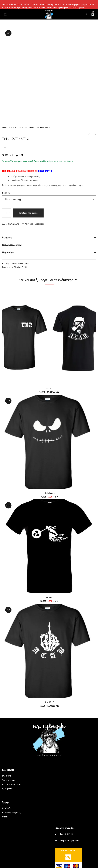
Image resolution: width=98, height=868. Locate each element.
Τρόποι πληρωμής (11, 224)
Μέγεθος (6, 193)
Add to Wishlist (5, 147)
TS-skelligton (49, 493)
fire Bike (49, 598)
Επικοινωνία (7, 776)
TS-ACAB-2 (49, 702)
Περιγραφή (7, 238)
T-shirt (21, 128)
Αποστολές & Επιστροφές (33, 224)
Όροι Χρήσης (7, 789)
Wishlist (5, 817)
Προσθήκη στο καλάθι (28, 213)
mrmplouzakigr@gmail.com (70, 841)
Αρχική (5, 128)
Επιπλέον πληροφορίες (12, 245)
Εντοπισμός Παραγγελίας (12, 813)
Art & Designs (30, 128)
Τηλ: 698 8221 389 (67, 834)
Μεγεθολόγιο (8, 253)
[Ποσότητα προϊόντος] (7, 213)
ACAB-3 (49, 388)
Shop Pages (13, 128)
